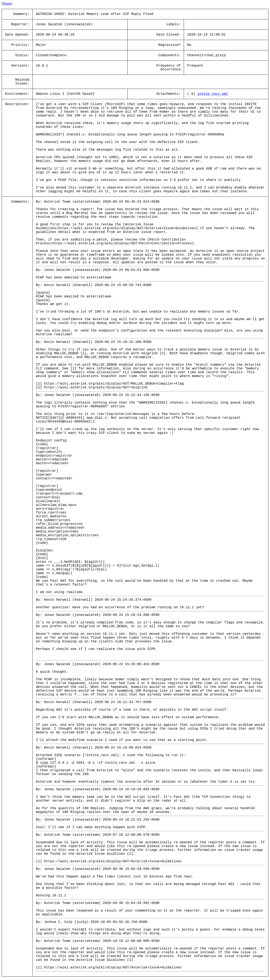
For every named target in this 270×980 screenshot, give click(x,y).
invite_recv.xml (212, 94)
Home (7, 3)
